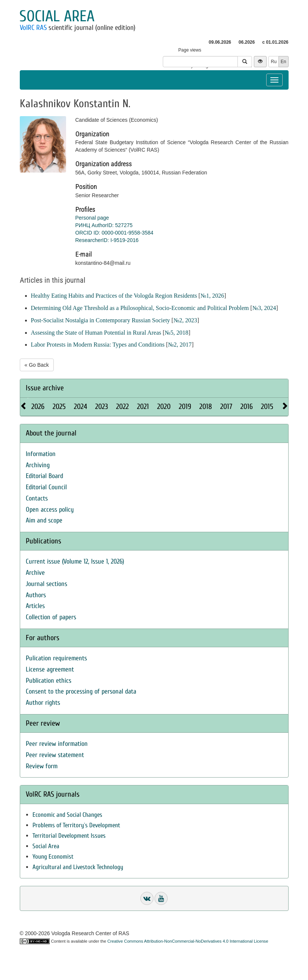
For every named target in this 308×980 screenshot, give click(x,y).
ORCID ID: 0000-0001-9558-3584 (114, 233)
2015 (267, 407)
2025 (59, 407)
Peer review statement (55, 755)
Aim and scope (44, 520)
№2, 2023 (185, 320)
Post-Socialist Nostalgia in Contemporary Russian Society (101, 320)
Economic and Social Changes (67, 815)
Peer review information (57, 744)
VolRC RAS (33, 28)
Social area (57, 16)
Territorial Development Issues (69, 836)
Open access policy (50, 510)
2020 (164, 407)
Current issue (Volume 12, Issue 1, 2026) (75, 562)
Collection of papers (51, 617)
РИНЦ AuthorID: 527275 (104, 225)
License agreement (50, 669)
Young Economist (53, 857)
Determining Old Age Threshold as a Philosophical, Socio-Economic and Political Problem (140, 308)
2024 (80, 407)
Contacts (37, 498)
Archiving (38, 465)
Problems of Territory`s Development (76, 825)
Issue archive (45, 388)
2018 (206, 407)
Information (41, 454)
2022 (122, 407)
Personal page (92, 218)
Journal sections (46, 584)
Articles (35, 606)
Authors (36, 595)
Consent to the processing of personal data (81, 691)
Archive (35, 573)
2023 (102, 407)
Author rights (43, 703)
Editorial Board (44, 476)
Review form (42, 766)
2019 (185, 407)
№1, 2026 (212, 296)
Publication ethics (49, 681)
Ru (273, 62)
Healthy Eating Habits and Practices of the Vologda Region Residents (114, 296)
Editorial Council (46, 487)
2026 (38, 407)
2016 (247, 407)
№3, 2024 (264, 308)
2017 (226, 407)
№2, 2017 (180, 345)
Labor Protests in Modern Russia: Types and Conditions (98, 345)
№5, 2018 (176, 333)
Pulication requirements (56, 658)
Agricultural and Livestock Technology (78, 867)
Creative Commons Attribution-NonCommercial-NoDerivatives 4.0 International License (188, 941)
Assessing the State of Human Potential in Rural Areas (96, 333)
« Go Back (37, 365)
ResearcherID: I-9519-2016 (107, 240)
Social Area (46, 846)
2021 (143, 407)
